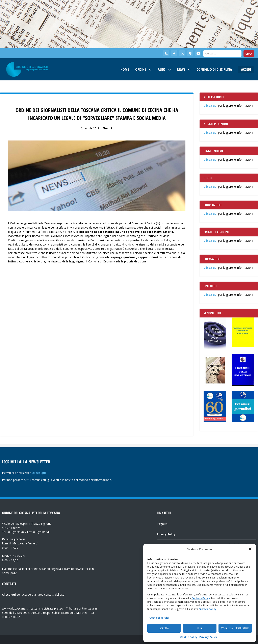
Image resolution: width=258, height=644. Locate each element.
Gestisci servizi (159, 618)
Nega (200, 628)
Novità (108, 128)
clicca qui (39, 473)
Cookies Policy (201, 598)
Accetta (164, 628)
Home (125, 69)
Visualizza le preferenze (235, 628)
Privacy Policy (207, 609)
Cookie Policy (189, 637)
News (181, 69)
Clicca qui (210, 106)
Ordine (141, 69)
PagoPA (162, 524)
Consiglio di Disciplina (214, 69)
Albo (162, 69)
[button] (250, 549)
